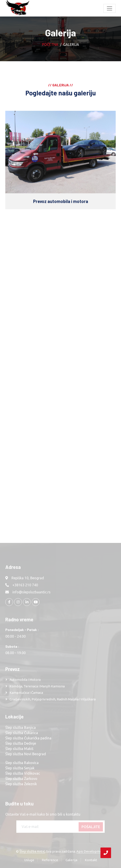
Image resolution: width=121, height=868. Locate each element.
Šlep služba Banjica (21, 727)
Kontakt (91, 860)
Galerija (71, 860)
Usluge (29, 860)
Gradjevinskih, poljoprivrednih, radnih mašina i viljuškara (53, 699)
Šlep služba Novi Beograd (26, 754)
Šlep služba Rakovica (22, 763)
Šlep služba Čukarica (22, 733)
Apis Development (91, 851)
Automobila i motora (25, 680)
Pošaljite (91, 827)
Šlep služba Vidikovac (23, 773)
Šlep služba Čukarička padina (28, 738)
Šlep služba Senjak (20, 768)
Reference (50, 860)
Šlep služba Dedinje (21, 743)
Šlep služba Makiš (19, 749)
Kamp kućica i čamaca (26, 693)
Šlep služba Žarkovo (21, 779)
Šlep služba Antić (32, 851)
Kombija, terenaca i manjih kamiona (37, 686)
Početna (50, 44)
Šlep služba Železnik (21, 784)
